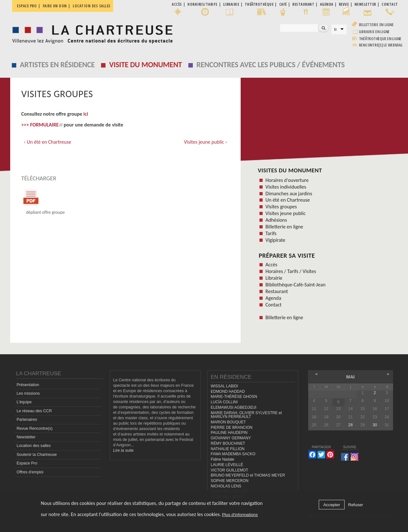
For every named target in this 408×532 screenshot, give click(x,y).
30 (375, 425)
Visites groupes (281, 207)
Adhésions (276, 220)
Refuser (356, 505)
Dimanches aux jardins (289, 194)
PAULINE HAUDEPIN (229, 433)
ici (86, 114)
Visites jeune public (286, 213)
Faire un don (55, 6)
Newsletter (26, 437)
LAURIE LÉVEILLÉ (227, 465)
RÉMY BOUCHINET (228, 443)
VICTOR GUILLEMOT (229, 470)
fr (336, 29)
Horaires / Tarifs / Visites (291, 271)
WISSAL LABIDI (224, 386)
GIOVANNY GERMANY (231, 438)
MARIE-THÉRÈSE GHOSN (234, 397)
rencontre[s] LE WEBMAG (381, 45)
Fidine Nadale (222, 459)
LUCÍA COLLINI (224, 402)
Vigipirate (275, 240)
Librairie (274, 278)
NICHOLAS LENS (226, 486)
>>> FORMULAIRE (42, 125)
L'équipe (24, 402)
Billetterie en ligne (376, 25)
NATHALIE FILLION (228, 449)
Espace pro (27, 6)
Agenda (273, 298)
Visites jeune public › (205, 142)
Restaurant (277, 291)
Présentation (28, 385)
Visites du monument (290, 170)
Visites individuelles (286, 187)
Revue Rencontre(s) (35, 428)
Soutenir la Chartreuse (37, 455)
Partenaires (27, 420)
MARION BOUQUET (228, 422)
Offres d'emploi (30, 472)
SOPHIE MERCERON (229, 481)
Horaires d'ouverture (287, 180)
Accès (271, 265)
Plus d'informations (240, 515)
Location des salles (92, 6)
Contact (273, 305)
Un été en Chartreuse (288, 200)
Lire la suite (123, 450)
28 (351, 425)
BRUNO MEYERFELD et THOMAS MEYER (248, 475)
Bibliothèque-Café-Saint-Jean (295, 285)
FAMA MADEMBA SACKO (233, 454)
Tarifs (271, 233)
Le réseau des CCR (34, 411)
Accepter (332, 505)
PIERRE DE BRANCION (232, 428)
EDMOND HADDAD (228, 392)
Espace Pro (27, 463)
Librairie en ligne (374, 32)
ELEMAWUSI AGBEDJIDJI (233, 407)
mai (350, 377)
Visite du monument (146, 65)
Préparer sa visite (287, 255)
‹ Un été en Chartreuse (47, 142)
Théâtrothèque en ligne (380, 39)
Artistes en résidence (57, 65)
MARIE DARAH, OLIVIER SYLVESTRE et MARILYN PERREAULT (246, 415)
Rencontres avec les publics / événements (270, 65)
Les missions (28, 393)
